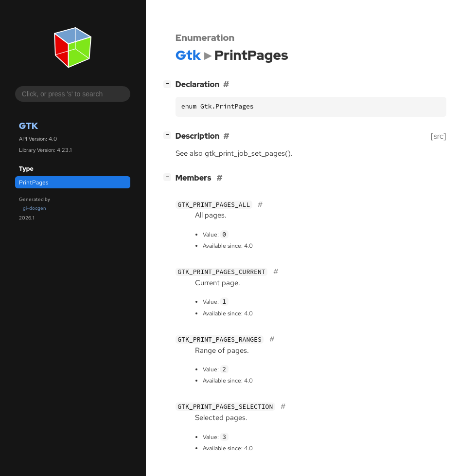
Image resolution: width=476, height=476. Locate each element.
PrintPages (34, 183)
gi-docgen (35, 208)
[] (169, 83)
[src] (439, 136)
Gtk (28, 126)
